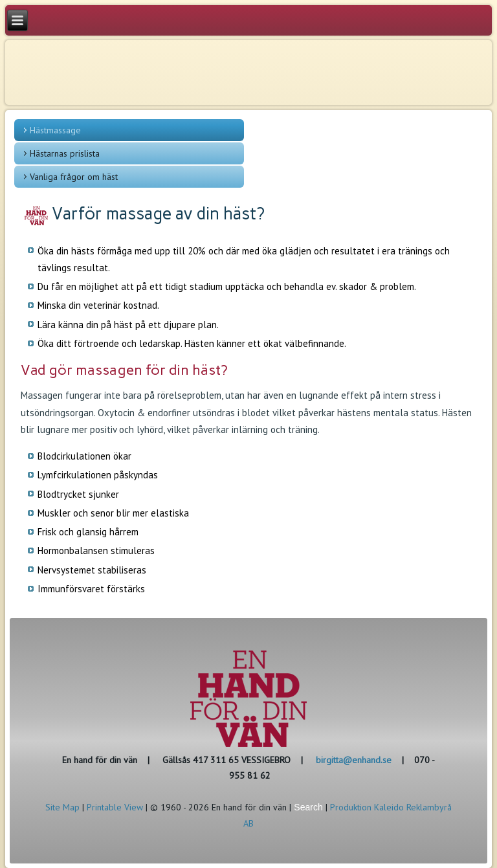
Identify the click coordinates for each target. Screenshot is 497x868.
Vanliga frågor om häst (74, 177)
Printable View (115, 807)
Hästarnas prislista (65, 153)
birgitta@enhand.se (354, 760)
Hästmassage (55, 130)
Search (308, 807)
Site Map (62, 807)
